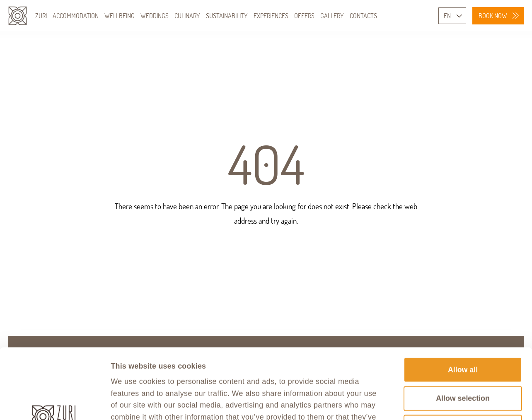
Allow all (463, 304)
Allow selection (463, 333)
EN (447, 16)
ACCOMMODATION (76, 16)
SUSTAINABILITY (227, 16)
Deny (463, 361)
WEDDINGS (155, 16)
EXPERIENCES (271, 16)
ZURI (41, 16)
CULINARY (187, 16)
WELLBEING (120, 16)
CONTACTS (363, 16)
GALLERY (332, 16)
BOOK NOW (493, 16)
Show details (480, 403)
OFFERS (304, 16)
